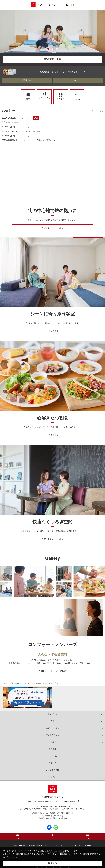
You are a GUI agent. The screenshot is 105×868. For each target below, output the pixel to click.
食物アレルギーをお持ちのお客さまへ (30, 841)
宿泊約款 (88, 841)
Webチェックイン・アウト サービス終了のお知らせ (24, 127)
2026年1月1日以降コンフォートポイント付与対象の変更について (30, 136)
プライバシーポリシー (51, 854)
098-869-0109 (47, 802)
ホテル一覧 (76, 841)
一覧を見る (98, 106)
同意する (52, 863)
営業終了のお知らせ (10, 118)
